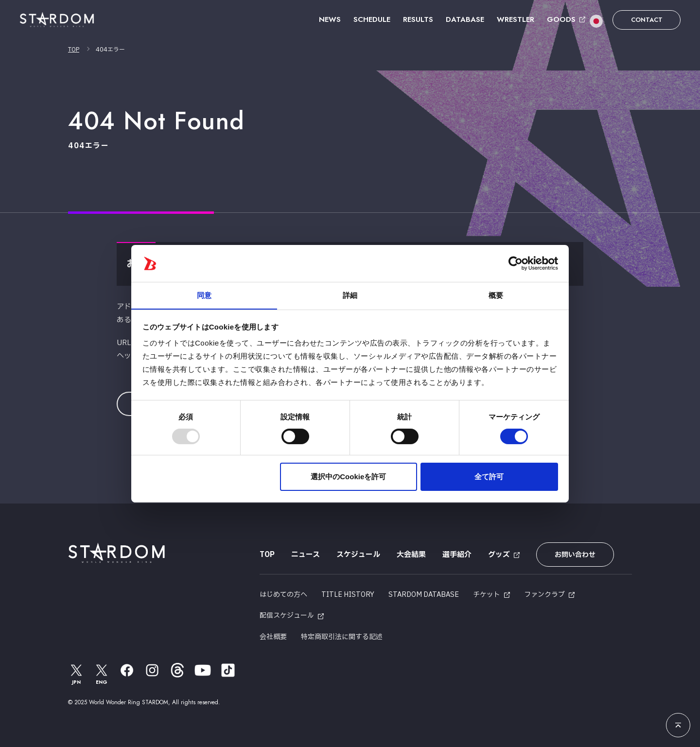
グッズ (499, 555)
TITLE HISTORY (348, 595)
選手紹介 (457, 555)
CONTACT (647, 20)
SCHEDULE (372, 19)
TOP (74, 50)
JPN (76, 674)
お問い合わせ (575, 555)
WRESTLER (516, 19)
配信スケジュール (287, 616)
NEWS (330, 19)
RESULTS (418, 19)
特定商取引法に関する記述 (342, 637)
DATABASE (465, 19)
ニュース (306, 555)
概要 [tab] (496, 295)
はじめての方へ (283, 595)
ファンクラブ (544, 595)
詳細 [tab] (350, 295)
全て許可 (489, 477)
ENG (102, 674)
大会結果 (411, 555)
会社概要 (273, 637)
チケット (487, 595)
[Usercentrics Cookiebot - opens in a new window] (516, 263)
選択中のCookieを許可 (348, 477)
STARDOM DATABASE (424, 595)
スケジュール (358, 555)
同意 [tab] (204, 295)
